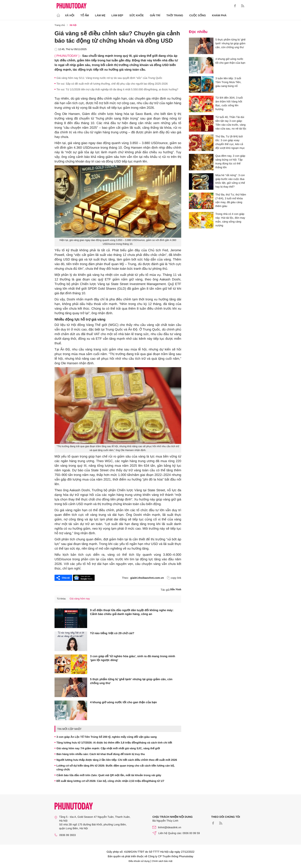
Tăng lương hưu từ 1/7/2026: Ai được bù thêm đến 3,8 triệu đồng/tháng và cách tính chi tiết (114, 743)
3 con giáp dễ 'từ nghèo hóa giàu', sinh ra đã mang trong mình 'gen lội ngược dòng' (133, 658)
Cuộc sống (198, 15)
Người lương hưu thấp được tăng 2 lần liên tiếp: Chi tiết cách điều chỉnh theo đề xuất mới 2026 (117, 760)
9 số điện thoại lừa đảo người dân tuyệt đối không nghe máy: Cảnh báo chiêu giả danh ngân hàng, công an (132, 612)
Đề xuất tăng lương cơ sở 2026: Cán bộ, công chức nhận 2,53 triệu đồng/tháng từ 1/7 (110, 781)
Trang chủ (60, 25)
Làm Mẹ (100, 15)
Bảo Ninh (176, 590)
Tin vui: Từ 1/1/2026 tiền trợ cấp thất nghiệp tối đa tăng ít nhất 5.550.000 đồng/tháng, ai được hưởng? (117, 89)
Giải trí (155, 15)
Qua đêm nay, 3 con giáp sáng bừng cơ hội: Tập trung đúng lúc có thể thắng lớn (230, 162)
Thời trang (175, 15)
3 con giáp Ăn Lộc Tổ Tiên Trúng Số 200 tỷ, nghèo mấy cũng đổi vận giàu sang (107, 737)
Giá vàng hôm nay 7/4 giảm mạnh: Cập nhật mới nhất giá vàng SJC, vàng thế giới (108, 748)
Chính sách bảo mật (162, 861)
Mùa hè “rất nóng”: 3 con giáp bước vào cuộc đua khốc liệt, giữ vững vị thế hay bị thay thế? (230, 181)
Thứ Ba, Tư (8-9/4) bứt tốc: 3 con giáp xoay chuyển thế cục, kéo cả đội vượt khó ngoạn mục (230, 142)
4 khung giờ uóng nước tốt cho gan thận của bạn (123, 702)
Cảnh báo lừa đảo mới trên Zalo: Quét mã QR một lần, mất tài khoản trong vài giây (109, 775)
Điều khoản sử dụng (139, 861)
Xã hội (70, 15)
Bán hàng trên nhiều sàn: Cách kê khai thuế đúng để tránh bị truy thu (101, 754)
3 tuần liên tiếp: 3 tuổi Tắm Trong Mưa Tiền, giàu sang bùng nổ (228, 82)
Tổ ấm (85, 15)
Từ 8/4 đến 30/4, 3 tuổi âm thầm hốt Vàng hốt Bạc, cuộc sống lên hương (229, 103)
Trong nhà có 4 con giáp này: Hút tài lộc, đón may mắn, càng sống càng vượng (230, 220)
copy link (174, 578)
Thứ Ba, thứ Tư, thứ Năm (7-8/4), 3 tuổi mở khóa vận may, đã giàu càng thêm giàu (231, 200)
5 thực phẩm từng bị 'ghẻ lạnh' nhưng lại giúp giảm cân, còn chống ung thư (131, 681)
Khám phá (219, 15)
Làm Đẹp (117, 15)
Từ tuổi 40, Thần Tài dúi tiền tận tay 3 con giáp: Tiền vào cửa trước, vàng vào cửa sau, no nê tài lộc (231, 123)
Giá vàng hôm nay (80, 599)
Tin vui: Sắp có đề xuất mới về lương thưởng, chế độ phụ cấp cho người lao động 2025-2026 (112, 84)
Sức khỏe (137, 15)
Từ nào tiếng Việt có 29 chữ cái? (112, 633)
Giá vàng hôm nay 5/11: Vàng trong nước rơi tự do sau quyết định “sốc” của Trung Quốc (109, 78)
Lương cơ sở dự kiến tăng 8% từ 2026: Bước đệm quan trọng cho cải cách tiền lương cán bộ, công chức (116, 767)
